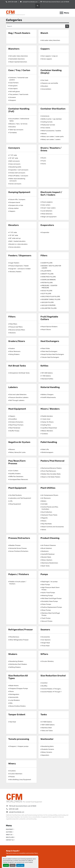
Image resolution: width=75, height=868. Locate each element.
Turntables (13, 133)
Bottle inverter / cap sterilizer (52, 119)
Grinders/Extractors (16, 422)
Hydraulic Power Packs (49, 515)
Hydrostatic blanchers (17, 59)
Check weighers (47, 202)
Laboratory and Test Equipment (20, 498)
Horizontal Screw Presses (18, 548)
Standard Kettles (47, 379)
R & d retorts (46, 128)
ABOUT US (9, 835)
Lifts (11, 501)
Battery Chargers (48, 395)
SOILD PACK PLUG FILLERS (51, 296)
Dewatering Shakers (16, 661)
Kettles (44, 366)
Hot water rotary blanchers (51, 40)
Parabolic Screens (48, 749)
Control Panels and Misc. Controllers (50, 508)
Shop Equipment (15, 504)
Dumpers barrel (15, 202)
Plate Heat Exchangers (49, 351)
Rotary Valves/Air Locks (17, 452)
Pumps (44, 574)
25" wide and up (15, 238)
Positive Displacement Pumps (52, 607)
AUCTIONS (9, 832)
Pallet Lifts (45, 449)
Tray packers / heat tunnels (19, 94)
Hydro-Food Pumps (48, 593)
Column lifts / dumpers (17, 199)
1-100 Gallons (46, 376)
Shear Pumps (46, 610)
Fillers (44, 256)
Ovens (44, 164)
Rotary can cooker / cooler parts (53, 137)
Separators (45, 755)
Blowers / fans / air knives (18, 124)
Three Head (46, 646)
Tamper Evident (17, 715)
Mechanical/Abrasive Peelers (52, 468)
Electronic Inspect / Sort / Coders (51, 194)
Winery (12, 764)
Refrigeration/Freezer (21, 630)
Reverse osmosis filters (17, 330)
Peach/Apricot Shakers (50, 327)
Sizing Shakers (14, 354)
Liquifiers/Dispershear (49, 428)
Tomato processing (19, 739)
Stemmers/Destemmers (50, 563)
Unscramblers (46, 89)
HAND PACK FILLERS (49, 277)
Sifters (44, 654)
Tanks (44, 715)
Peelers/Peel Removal (52, 461)
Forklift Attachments (49, 397)
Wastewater (47, 739)
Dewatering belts (15, 167)
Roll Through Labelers (17, 400)
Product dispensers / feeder (19, 266)
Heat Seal (13, 722)
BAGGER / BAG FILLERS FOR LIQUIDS (51, 267)
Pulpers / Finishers (19, 574)
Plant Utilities (48, 488)
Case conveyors (15, 164)
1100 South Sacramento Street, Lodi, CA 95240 (56, 2)
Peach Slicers (46, 330)
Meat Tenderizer (15, 428)
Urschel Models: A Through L (51, 689)
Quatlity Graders (15, 474)
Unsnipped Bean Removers (19, 479)
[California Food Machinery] (24, 798)
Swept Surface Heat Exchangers (53, 354)
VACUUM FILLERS (48, 302)
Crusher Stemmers (16, 774)
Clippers (12, 416)
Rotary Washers (47, 560)
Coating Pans (46, 425)
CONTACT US (10, 840)
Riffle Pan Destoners (16, 477)
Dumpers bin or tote (16, 205)
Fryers (44, 161)
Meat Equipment (17, 409)
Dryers (44, 158)
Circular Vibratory (48, 661)
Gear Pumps (46, 585)
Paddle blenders (47, 416)
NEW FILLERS (10, 837)
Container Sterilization (53, 109)
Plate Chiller (46, 348)
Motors (44, 521)
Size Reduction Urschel (53, 676)
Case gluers (13, 86)
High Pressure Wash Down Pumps (51, 589)
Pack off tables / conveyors (19, 176)
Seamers (45, 630)
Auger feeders (14, 263)
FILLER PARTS (46, 271)
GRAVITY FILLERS (48, 274)
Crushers (13, 771)
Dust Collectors (47, 512)
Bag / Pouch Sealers (19, 33)
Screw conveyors (15, 184)
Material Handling (50, 387)
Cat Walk (45, 504)
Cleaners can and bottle (50, 83)
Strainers (13, 333)
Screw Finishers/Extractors (19, 551)
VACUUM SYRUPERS (49, 305)
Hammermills (14, 697)
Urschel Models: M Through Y (52, 692)
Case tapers (13, 89)
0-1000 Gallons (47, 722)
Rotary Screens (47, 752)
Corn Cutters (14, 471)
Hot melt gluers (15, 91)
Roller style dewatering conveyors (17, 180)
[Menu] (61, 13)
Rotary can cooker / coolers (51, 139)
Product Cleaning (50, 538)
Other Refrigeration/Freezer (19, 640)
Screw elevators (15, 247)
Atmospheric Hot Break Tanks (19, 373)
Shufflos (44, 686)
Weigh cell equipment (49, 217)
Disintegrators (14, 694)
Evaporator (45, 232)
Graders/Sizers (17, 341)
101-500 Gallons (47, 373)
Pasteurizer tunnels (48, 125)
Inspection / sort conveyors (19, 170)
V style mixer (46, 419)
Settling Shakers (15, 667)
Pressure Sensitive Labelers (19, 397)
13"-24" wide (14, 158)
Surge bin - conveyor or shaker (20, 269)
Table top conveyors (16, 130)
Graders (12, 348)
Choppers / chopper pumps (19, 746)
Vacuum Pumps (47, 621)
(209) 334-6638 (13, 2)
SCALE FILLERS (47, 291)
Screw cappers (47, 59)
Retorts (44, 134)
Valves (44, 530)
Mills (11, 703)
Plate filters (13, 324)
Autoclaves (45, 116)
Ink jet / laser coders (49, 208)
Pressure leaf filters (16, 327)
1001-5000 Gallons (48, 725)
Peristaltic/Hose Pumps (50, 601)
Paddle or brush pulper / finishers (18, 583)
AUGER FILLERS (47, 263)
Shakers (13, 654)
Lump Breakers (15, 700)
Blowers (12, 449)
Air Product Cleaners (49, 545)
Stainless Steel (47, 728)
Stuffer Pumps (14, 431)
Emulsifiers (13, 419)
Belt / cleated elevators (17, 241)
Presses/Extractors (19, 538)
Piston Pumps (46, 604)
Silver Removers (15, 351)
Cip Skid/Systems (16, 495)
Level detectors (47, 211)
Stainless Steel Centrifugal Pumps (51, 614)
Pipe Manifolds (47, 524)
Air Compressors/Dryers (50, 495)
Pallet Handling (49, 442)
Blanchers (14, 49)
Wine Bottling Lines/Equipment (20, 780)
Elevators (45, 86)
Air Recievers (46, 498)
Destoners (45, 551)
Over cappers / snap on (50, 56)
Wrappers (13, 100)
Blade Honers (14, 686)
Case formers (14, 83)
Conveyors (14, 148)
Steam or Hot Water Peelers (51, 477)
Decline (13, 865)
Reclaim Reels (46, 557)
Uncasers (13, 97)
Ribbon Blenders (47, 431)
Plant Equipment (17, 488)
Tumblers (45, 434)
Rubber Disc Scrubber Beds (51, 474)
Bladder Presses (15, 545)
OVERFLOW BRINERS (49, 280)
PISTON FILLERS (47, 283)
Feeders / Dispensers (20, 256)
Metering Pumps (47, 595)
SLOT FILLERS (46, 294)
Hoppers (12, 211)
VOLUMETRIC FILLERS (49, 308)
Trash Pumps (46, 618)
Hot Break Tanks (17, 366)
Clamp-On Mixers (48, 422)
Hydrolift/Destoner (48, 554)
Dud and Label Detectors (18, 395)
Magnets (45, 518)
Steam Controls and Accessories (53, 527)
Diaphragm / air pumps (50, 582)
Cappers (45, 49)
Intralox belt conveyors (17, 173)
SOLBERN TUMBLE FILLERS (51, 299)
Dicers (12, 691)
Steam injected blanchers (18, 62)
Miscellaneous (14, 637)
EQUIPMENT (9, 829)
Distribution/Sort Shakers (18, 664)
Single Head (46, 643)
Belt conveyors (15, 161)
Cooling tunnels (47, 122)
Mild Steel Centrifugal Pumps (52, 598)
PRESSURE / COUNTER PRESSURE (49, 287)
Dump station (14, 208)
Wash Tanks (46, 566)
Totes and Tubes (47, 731)
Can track (45, 80)
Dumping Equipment (19, 192)
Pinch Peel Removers (49, 471)
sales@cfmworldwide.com (30, 2)
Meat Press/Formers (16, 425)
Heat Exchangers (50, 341)
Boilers (44, 501)
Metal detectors (47, 214)
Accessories (46, 637)
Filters (12, 317)
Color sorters (46, 205)
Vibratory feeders (15, 272)
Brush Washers (47, 548)
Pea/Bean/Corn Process (17, 462)
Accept (6, 865)
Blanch (44, 33)
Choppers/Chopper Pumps (19, 688)
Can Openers (46, 640)
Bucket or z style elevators (18, 244)
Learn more (20, 865)
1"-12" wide (13, 155)
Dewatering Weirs (48, 746)
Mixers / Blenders (50, 409)
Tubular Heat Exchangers (50, 357)
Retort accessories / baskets (51, 131)
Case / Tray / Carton (19, 70)
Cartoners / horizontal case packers (19, 79)
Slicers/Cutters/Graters (18, 706)
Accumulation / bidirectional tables (19, 120)
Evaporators (47, 225)
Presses (12, 777)
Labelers (13, 387)
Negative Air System (19, 442)
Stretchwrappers (47, 452)
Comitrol (44, 683)
